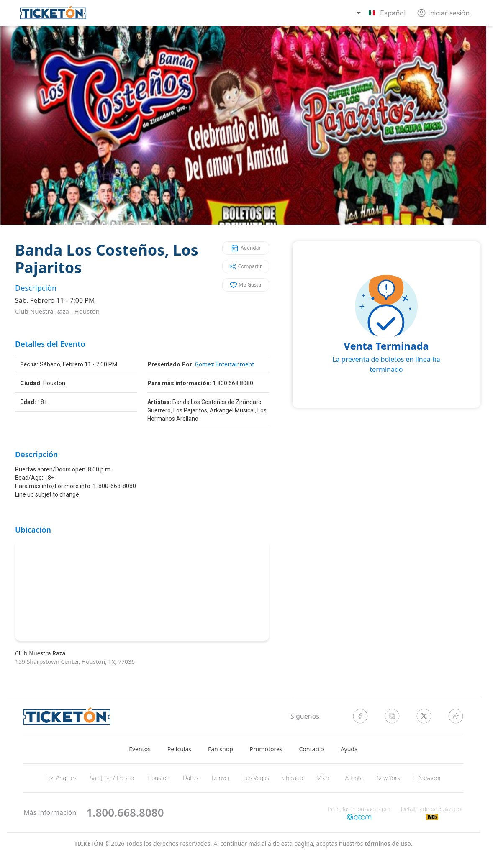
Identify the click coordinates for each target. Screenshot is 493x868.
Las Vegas (256, 778)
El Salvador (427, 778)
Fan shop (221, 749)
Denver (221, 778)
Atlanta (354, 778)
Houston (87, 311)
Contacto (312, 749)
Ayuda (349, 749)
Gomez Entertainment (225, 364)
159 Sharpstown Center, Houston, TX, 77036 (75, 662)
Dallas (190, 778)
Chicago (293, 778)
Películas (179, 749)
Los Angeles (61, 778)
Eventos (140, 749)
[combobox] (382, 13)
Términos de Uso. (388, 844)
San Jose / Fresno (112, 778)
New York (388, 778)
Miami (324, 778)
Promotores (266, 749)
